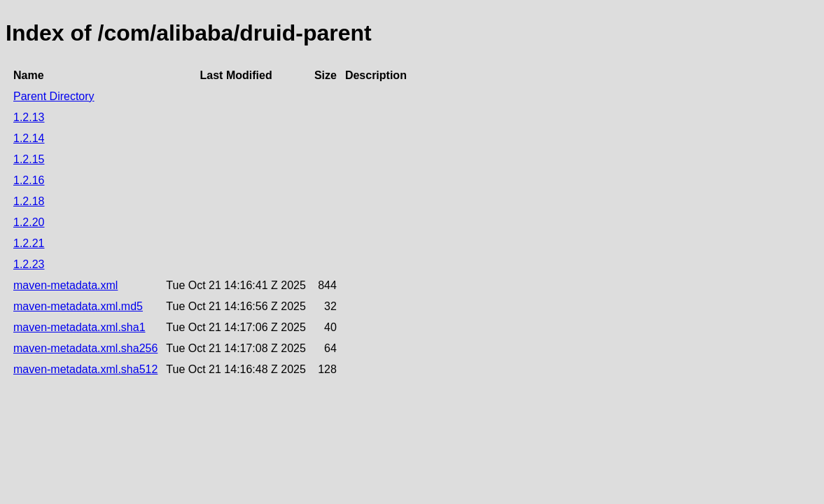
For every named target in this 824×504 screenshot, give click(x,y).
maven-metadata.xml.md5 (78, 306)
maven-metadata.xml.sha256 (85, 348)
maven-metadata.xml (65, 285)
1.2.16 (29, 180)
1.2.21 (29, 243)
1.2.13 (29, 117)
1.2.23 (29, 264)
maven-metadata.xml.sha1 (79, 327)
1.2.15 (29, 159)
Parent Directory (54, 96)
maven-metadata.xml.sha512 (85, 369)
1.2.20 (29, 222)
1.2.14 (29, 138)
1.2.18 (29, 201)
